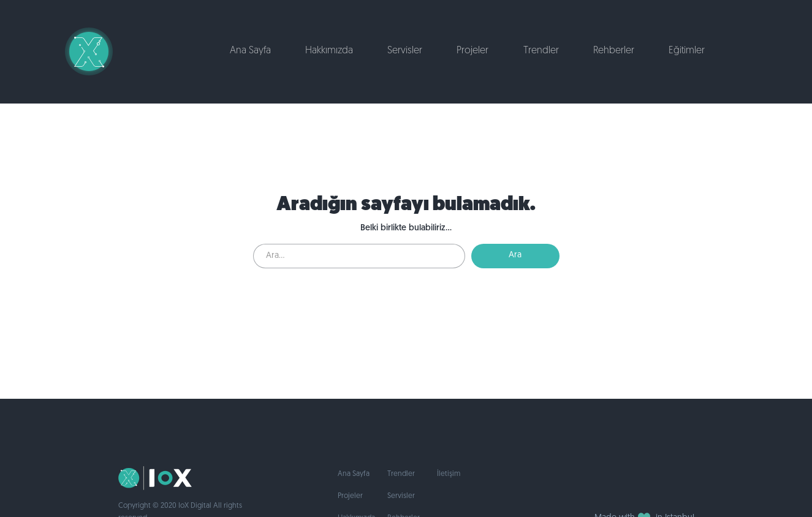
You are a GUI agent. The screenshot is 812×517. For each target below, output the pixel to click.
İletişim (449, 474)
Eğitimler (687, 51)
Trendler (541, 51)
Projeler (472, 51)
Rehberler (614, 51)
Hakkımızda (329, 51)
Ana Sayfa (250, 51)
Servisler (405, 51)
